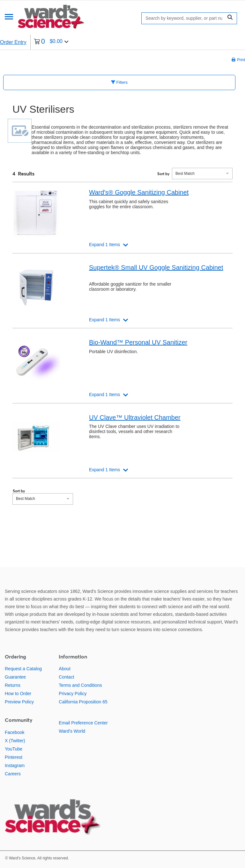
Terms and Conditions (80, 685)
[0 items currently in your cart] (51, 42)
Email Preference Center (83, 723)
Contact (66, 677)
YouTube (14, 749)
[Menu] (9, 17)
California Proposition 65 (83, 702)
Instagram (15, 765)
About (65, 669)
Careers (13, 774)
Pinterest (14, 757)
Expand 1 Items (104, 245)
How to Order (18, 694)
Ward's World (72, 731)
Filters (119, 82)
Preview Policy (19, 702)
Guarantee (15, 677)
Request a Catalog (23, 669)
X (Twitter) (15, 741)
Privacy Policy (73, 694)
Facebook (15, 732)
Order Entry (13, 42)
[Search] (184, 18)
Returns (13, 685)
